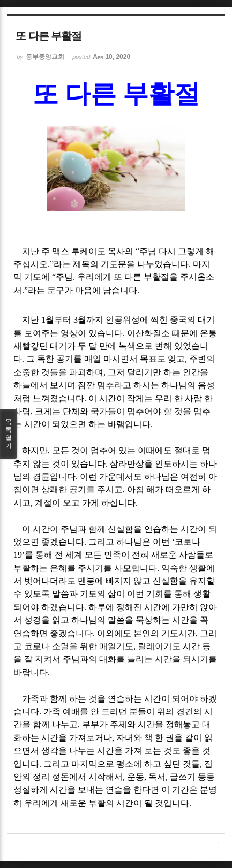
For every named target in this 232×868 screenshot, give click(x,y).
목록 (9, 434)
